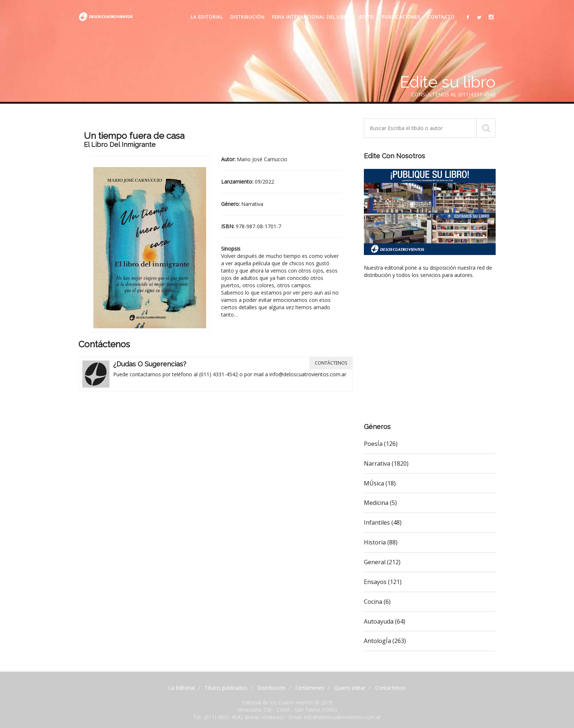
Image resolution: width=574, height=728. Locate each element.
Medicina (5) (380, 503)
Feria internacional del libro (312, 17)
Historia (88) (381, 542)
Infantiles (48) (383, 522)
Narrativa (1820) (386, 463)
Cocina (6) (377, 602)
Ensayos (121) (383, 582)
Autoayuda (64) (385, 621)
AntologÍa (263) (385, 641)
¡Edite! (366, 17)
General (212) (382, 562)
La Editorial (207, 17)
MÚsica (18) (380, 483)
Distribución (247, 17)
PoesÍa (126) (381, 444)
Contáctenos (331, 363)
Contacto (441, 17)
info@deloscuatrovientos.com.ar (308, 374)
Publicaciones (401, 17)
